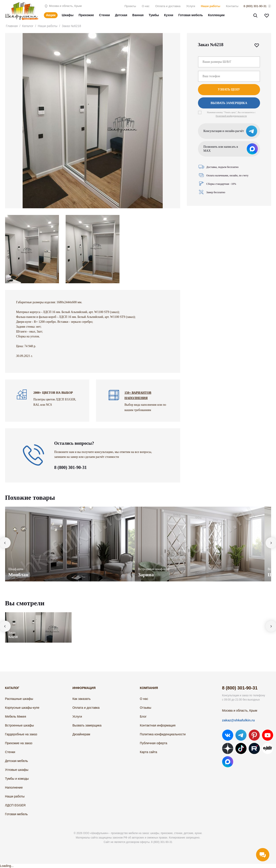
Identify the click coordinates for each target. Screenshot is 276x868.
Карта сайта (149, 752)
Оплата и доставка (168, 6)
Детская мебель (17, 761)
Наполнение (14, 787)
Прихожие (86, 15)
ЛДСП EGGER (15, 805)
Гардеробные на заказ (21, 734)
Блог (143, 716)
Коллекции (216, 15)
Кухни (169, 15)
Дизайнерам (81, 734)
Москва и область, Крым (63, 6)
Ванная (138, 15)
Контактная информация (158, 725)
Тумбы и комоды (17, 779)
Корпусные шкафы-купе (22, 708)
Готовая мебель (191, 15)
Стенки (105, 15)
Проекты (130, 6)
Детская (121, 15)
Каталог (28, 26)
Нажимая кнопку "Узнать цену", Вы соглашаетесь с (231, 114)
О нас (146, 6)
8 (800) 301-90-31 (255, 6)
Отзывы (146, 708)
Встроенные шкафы (20, 725)
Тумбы (154, 15)
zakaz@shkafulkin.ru (239, 720)
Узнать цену (229, 90)
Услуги (191, 6)
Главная (12, 26)
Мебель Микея (16, 716)
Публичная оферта (154, 743)
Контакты (232, 6)
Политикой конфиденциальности (231, 116)
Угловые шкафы (17, 770)
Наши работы (210, 6)
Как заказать (82, 699)
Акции (51, 15)
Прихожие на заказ (19, 743)
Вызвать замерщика (229, 103)
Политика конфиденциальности (163, 734)
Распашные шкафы (19, 699)
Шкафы (68, 15)
